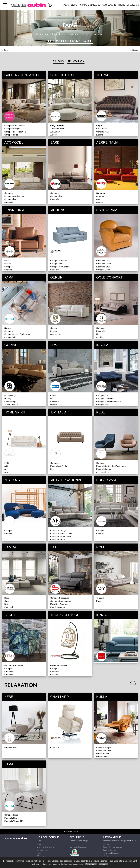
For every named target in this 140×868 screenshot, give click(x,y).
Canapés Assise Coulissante (17, 334)
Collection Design (58, 530)
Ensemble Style (103, 267)
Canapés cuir (102, 396)
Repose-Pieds (103, 472)
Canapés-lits (10, 199)
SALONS (58, 61)
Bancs (7, 261)
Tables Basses (11, 405)
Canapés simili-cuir (105, 399)
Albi (6, 466)
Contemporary (103, 132)
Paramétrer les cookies (113, 847)
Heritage (8, 399)
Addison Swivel (57, 129)
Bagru (99, 126)
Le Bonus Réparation (78, 847)
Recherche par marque (79, 841)
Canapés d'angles (59, 261)
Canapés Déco (103, 270)
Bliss (7, 598)
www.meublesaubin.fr (112, 853)
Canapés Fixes (11, 135)
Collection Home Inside (61, 537)
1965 (7, 463)
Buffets (8, 264)
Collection (55, 747)
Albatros (100, 196)
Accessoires (56, 334)
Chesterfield (102, 129)
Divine (7, 604)
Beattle (99, 202)
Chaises (8, 270)
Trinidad (100, 598)
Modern (54, 405)
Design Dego (10, 396)
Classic (54, 396)
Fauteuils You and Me (14, 821)
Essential (9, 607)
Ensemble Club (103, 261)
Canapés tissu (103, 405)
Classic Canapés (104, 747)
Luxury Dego (10, 402)
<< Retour (134, 50)
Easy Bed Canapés (59, 604)
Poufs (99, 601)
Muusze (54, 331)
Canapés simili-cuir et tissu (108, 402)
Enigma (100, 135)
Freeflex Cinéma (58, 607)
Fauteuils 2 (9, 675)
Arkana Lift (55, 132)
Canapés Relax (11, 815)
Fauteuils (9, 202)
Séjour (75, 5)
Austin (7, 472)
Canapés (8, 193)
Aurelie (54, 135)
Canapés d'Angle (12, 129)
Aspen (99, 199)
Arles (7, 469)
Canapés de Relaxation (15, 132)
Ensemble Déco (103, 264)
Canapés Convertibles (14, 126)
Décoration (133, 5)
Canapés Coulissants (14, 196)
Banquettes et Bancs (14, 665)
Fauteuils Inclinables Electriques (111, 466)
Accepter (103, 864)
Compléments (109, 5)
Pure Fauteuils (103, 757)
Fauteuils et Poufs (59, 466)
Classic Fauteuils (104, 750)
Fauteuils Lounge (104, 469)
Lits (98, 334)
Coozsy (54, 328)
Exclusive (55, 402)
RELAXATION (76, 61)
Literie (122, 5)
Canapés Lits (10, 337)
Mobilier (100, 337)
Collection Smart (58, 540)
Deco (53, 399)
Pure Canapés (103, 754)
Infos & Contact (110, 850)
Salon (66, 5)
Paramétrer (91, 864)
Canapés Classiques (60, 598)
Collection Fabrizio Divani (62, 533)
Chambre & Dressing (90, 5)
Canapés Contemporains (62, 601)
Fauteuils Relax (11, 747)
